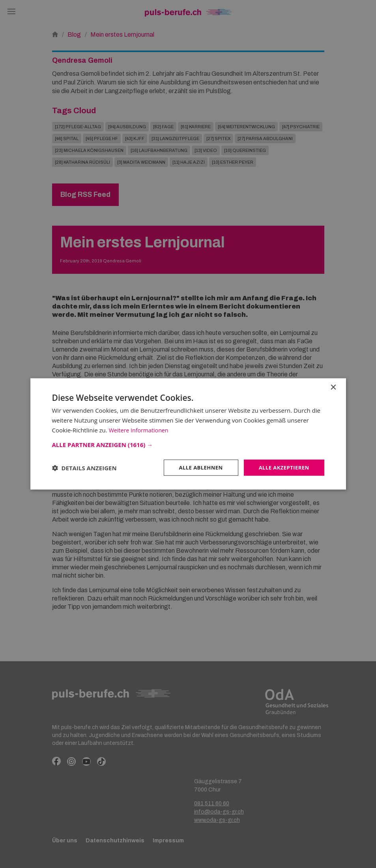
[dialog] (188, 434)
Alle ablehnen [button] (196, 467)
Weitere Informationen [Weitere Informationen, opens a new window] (140, 429)
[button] (188, 444)
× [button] (333, 387)
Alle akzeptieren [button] (282, 467)
